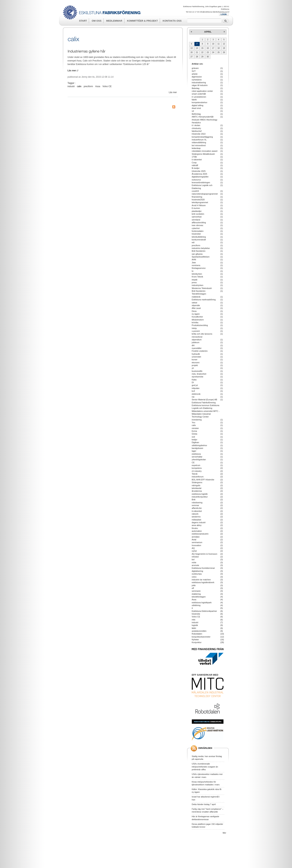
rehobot (195, 557)
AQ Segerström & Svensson (205, 554)
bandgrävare (198, 448)
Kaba (194, 380)
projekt (195, 365)
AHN (194, 260)
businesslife (197, 371)
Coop (194, 163)
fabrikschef (197, 131)
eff (193, 588)
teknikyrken (197, 274)
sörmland (196, 220)
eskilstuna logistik (200, 494)
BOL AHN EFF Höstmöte (203, 480)
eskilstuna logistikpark (202, 602)
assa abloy (197, 525)
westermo (196, 517)
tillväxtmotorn (198, 320)
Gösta (195, 434)
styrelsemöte (198, 377)
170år (194, 157)
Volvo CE (107, 86)
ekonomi (196, 363)
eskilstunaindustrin (200, 534)
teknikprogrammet (200, 202)
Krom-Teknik (197, 277)
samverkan (197, 217)
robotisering (197, 503)
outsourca (196, 180)
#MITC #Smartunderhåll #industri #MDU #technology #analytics (205, 120)
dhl (193, 345)
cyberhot (196, 228)
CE (193, 462)
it (192, 608)
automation (197, 531)
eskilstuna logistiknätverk (203, 582)
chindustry (196, 128)
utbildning (196, 605)
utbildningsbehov (199, 445)
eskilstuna (196, 454)
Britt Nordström (199, 251)
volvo (194, 577)
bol (193, 559)
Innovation (197, 545)
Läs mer (73, 71)
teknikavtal (197, 488)
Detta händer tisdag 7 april (204, 804)
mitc (194, 620)
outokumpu (197, 574)
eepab (195, 280)
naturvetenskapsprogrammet (205, 194)
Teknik (195, 474)
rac (193, 397)
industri (71, 86)
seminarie (196, 591)
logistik (195, 625)
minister (195, 428)
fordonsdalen (198, 231)
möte (194, 562)
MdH (194, 628)
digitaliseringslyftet (200, 177)
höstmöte (196, 614)
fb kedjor (196, 168)
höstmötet (196, 234)
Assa (98, 86)
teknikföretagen (199, 597)
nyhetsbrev (197, 80)
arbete (195, 74)
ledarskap (196, 148)
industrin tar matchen (201, 580)
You (193, 422)
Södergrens (197, 482)
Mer (224, 833)
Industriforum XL (199, 140)
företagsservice (199, 268)
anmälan (196, 537)
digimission (197, 77)
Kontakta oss (172, 21)
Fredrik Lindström (200, 351)
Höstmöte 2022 (199, 134)
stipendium (197, 340)
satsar (195, 303)
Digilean (196, 442)
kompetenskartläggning (202, 137)
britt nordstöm (198, 214)
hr (193, 271)
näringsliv (196, 485)
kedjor (195, 440)
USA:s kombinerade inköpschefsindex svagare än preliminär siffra (205, 767)
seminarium (197, 542)
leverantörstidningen (201, 182)
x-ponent (196, 331)
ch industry (197, 471)
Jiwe (194, 263)
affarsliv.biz (197, 508)
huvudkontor (197, 317)
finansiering (197, 197)
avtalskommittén (199, 631)
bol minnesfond (199, 145)
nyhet (194, 551)
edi (193, 242)
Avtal (194, 540)
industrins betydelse (201, 248)
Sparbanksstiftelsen (201, 257)
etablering (196, 594)
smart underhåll (199, 94)
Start (83, 21)
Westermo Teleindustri (202, 288)
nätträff (195, 165)
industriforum (198, 477)
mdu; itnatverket (199, 374)
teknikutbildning (199, 237)
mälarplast (197, 520)
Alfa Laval (196, 308)
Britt (194, 500)
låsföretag (196, 114)
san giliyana (197, 254)
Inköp (194, 328)
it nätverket (197, 160)
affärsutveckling (199, 222)
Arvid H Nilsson (199, 205)
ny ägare (196, 314)
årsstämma (197, 491)
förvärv (195, 528)
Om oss (97, 21)
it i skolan (196, 125)
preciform (88, 86)
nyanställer (197, 348)
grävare (195, 68)
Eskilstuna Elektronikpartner (204, 611)
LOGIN (224, 14)
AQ (193, 548)
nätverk (195, 514)
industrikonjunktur (200, 497)
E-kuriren (196, 208)
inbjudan (196, 388)
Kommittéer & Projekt (142, 21)
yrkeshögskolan (199, 460)
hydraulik (196, 354)
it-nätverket (197, 511)
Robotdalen (197, 634)
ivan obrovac (198, 225)
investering (197, 420)
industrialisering (199, 82)
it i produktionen (199, 97)
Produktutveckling (200, 325)
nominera (196, 265)
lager (194, 451)
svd (193, 437)
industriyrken (198, 285)
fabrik (194, 100)
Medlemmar (114, 21)
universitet (196, 357)
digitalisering (197, 571)
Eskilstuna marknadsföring (204, 300)
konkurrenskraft (199, 240)
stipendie (196, 305)
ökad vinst (196, 108)
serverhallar (197, 457)
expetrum (196, 465)
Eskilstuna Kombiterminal (203, 568)
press (194, 282)
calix (79, 86)
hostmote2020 (198, 200)
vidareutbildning (199, 142)
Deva (194, 311)
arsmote (196, 565)
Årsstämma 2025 (200, 174)
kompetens (197, 468)
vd (193, 111)
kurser (195, 360)
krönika (195, 322)
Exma (194, 431)
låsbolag (196, 88)
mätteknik (196, 297)
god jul (195, 385)
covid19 (195, 191)
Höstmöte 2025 (199, 171)
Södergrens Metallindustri (203, 154)
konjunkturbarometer (201, 637)
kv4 (193, 391)
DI (193, 382)
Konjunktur (197, 642)
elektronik (196, 394)
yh (193, 368)
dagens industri (199, 522)
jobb (194, 585)
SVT (194, 71)
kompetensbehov (200, 102)
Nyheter (195, 640)
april (208, 32)
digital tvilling (198, 105)
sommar (196, 505)
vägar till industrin (200, 85)
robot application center (202, 91)
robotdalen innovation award (205, 151)
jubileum (196, 342)
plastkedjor (197, 211)
